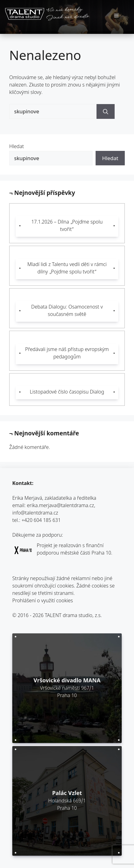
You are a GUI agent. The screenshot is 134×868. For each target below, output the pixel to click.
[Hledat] (106, 111)
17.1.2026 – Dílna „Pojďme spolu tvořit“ (67, 226)
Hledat (17, 147)
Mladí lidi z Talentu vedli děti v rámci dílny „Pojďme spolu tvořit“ (67, 269)
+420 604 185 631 (41, 521)
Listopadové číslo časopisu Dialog (67, 392)
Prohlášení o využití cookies (43, 601)
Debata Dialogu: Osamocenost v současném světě (67, 311)
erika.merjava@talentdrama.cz (61, 506)
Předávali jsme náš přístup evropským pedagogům (67, 354)
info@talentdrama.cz (35, 513)
